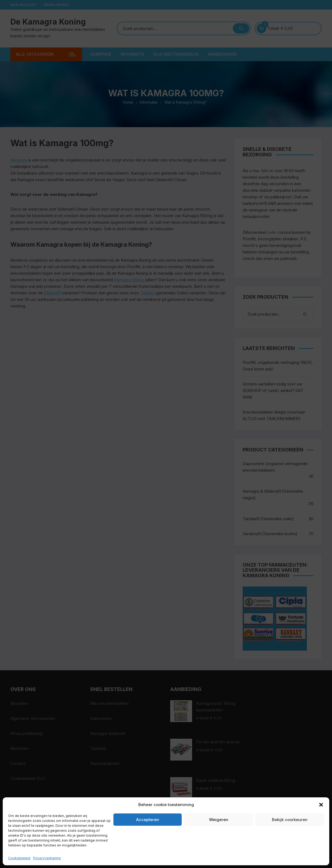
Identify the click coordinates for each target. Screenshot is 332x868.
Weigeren (219, 820)
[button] (321, 805)
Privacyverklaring (47, 858)
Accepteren (148, 820)
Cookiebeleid (19, 858)
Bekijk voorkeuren (290, 820)
